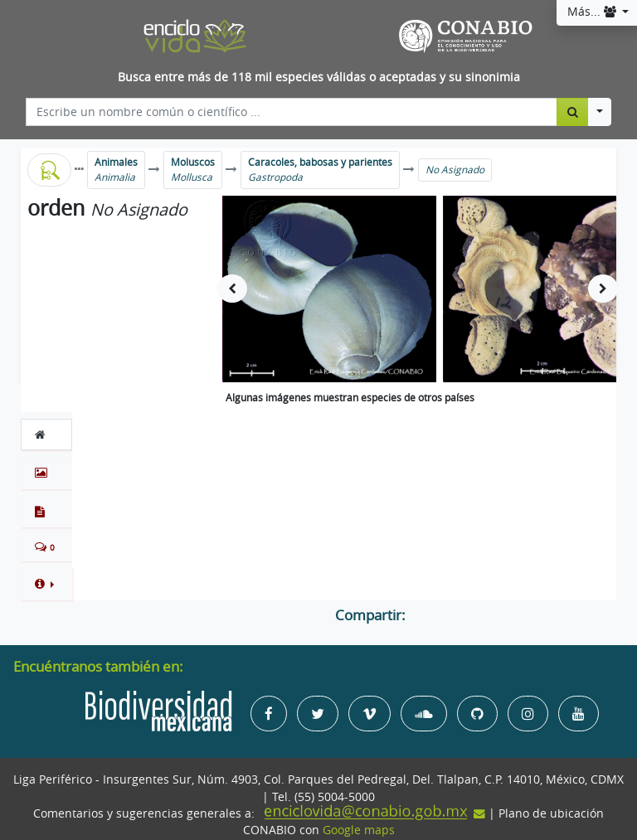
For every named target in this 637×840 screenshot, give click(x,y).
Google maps (359, 830)
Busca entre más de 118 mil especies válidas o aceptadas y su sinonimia (319, 77)
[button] (46, 584)
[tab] (46, 435)
